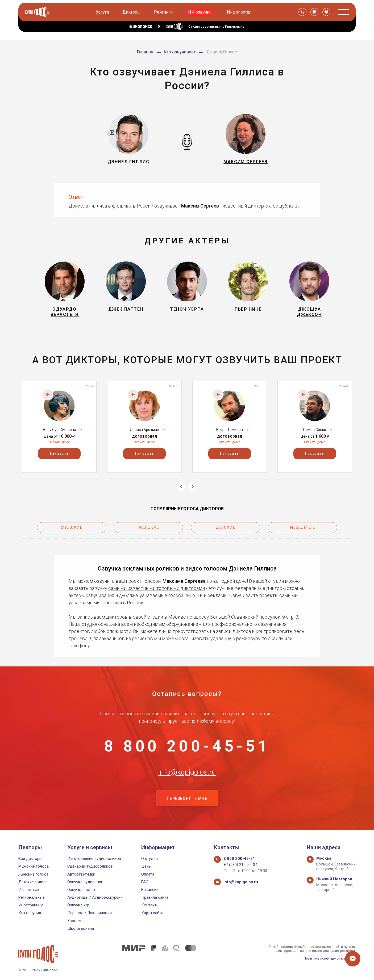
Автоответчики (81, 874)
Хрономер (76, 921)
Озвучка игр (78, 905)
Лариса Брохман (144, 430)
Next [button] (192, 487)
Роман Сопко (315, 430)
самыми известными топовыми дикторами (157, 588)
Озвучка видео (81, 890)
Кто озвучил (30, 913)
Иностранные (31, 905)
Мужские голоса (34, 866)
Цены (146, 866)
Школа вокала (81, 928)
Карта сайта (152, 913)
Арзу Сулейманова (59, 430)
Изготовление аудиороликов (94, 859)
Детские (225, 528)
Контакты (150, 905)
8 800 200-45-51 (187, 747)
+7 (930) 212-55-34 (240, 865)
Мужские (71, 528)
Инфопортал (239, 12)
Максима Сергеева (184, 581)
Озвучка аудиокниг (85, 882)
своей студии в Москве (159, 617)
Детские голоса (33, 882)
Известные (302, 528)
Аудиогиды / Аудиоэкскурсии (95, 897)
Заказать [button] (59, 454)
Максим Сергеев (200, 206)
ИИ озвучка (200, 12)
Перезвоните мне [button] (187, 800)
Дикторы (132, 12)
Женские (149, 528)
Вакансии (150, 890)
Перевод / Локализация (90, 913)
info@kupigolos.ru (187, 773)
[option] (59, 427)
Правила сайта (155, 897)
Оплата (148, 874)
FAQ (145, 882)
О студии (149, 859)
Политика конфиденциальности (330, 958)
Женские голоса (33, 874)
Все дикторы (30, 859)
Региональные (32, 897)
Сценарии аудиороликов (90, 866)
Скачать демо (59, 442)
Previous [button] (181, 487)
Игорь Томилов (230, 430)
